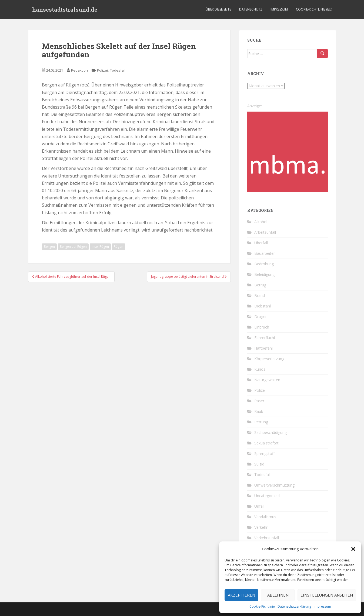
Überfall (261, 243)
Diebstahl (263, 306)
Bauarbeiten (265, 253)
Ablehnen (278, 595)
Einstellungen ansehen (327, 595)
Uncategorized (267, 496)
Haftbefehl (263, 348)
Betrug (260, 285)
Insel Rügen (100, 247)
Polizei (102, 70)
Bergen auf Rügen (73, 247)
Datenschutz (251, 9)
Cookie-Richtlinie (262, 606)
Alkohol (261, 222)
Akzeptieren (241, 595)
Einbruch (262, 327)
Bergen (49, 247)
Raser (259, 401)
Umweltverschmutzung (274, 485)
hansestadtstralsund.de (65, 9)
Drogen (261, 317)
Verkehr (261, 527)
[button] (353, 549)
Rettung (261, 422)
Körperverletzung (269, 359)
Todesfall (118, 70)
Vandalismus (265, 517)
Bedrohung (264, 264)
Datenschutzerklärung (294, 606)
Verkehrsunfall (267, 538)
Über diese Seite (218, 9)
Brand (260, 295)
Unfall (259, 506)
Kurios (260, 369)
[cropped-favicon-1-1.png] (288, 151)
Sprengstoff (264, 453)
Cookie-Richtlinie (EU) (314, 9)
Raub (259, 411)
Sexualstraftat (266, 443)
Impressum (322, 606)
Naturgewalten (267, 380)
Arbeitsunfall (265, 232)
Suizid (259, 464)
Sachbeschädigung (271, 432)
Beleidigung (264, 274)
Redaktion (79, 70)
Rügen (118, 247)
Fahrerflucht (265, 338)
